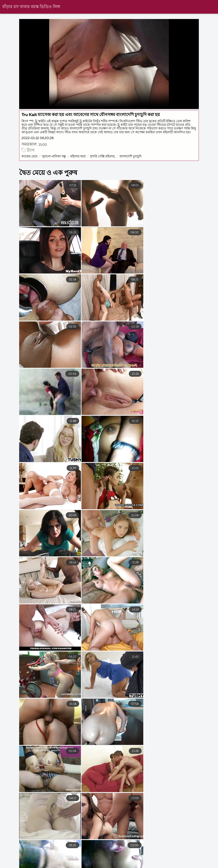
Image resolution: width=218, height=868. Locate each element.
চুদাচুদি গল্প (84, 862)
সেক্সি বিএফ (111, 862)
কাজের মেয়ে (30, 165)
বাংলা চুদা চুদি (180, 862)
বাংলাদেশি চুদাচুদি (131, 165)
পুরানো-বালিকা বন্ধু (54, 165)
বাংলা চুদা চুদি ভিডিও (145, 862)
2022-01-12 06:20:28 (38, 146)
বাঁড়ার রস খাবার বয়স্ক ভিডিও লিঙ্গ (31, 7)
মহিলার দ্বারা (78, 165)
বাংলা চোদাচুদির (12, 862)
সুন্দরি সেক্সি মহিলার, (103, 165)
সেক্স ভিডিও (209, 862)
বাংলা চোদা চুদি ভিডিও (50, 862)
